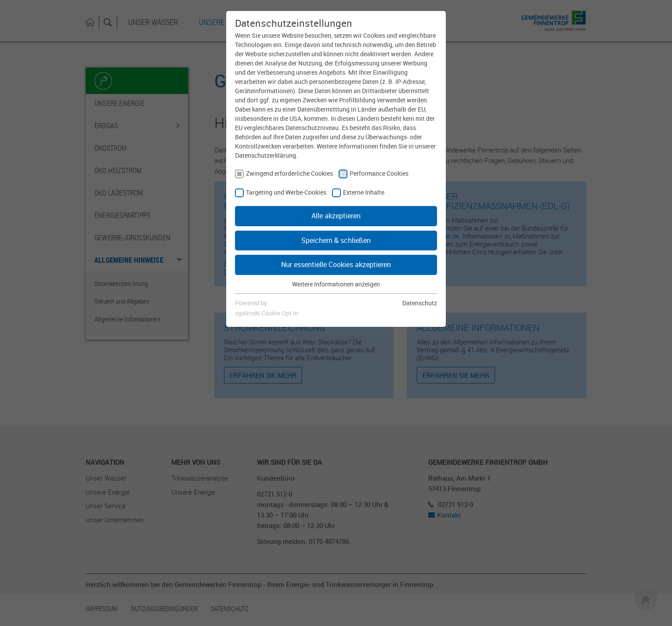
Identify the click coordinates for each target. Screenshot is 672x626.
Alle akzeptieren (336, 216)
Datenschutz (420, 303)
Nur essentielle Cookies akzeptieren (336, 264)
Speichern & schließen (336, 240)
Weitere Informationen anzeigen (336, 284)
